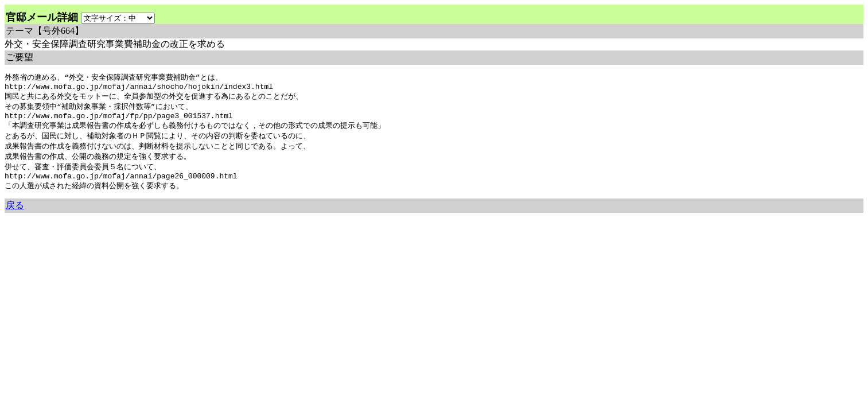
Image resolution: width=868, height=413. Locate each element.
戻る (15, 215)
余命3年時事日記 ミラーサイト (197, 227)
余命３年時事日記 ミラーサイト (121, 227)
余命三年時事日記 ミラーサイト (43, 227)
